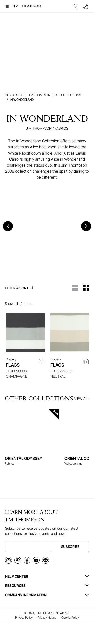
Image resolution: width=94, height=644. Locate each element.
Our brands (14, 95)
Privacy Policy (24, 617)
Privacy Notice (47, 617)
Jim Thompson (39, 95)
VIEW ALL (82, 398)
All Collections (68, 95)
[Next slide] (86, 226)
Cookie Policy (70, 617)
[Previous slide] (8, 226)
